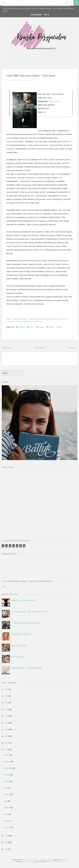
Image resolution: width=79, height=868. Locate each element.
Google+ (40, 327)
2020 (6, 703)
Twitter (30, 327)
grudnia (6, 755)
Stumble (50, 327)
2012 (6, 836)
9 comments (30, 80)
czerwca (7, 794)
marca (6, 814)
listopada (7, 762)
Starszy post (72, 348)
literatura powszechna (39, 319)
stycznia (7, 827)
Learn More (36, 15)
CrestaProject (28, 862)
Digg (60, 327)
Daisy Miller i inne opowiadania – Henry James (31, 75)
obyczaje (56, 319)
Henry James (12, 319)
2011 (6, 842)
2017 (6, 723)
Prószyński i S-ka (54, 101)
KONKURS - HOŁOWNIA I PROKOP (23, 600)
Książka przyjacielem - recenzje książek (38, 860)
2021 (6, 696)
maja (6, 801)
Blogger (65, 860)
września (7, 775)
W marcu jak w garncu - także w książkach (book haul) (29, 612)
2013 (6, 749)
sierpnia (7, 781)
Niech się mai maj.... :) (19, 657)
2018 (6, 716)
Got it (47, 15)
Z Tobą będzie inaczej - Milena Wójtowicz (26, 623)
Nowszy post (7, 348)
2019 (6, 709)
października (8, 768)
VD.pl (4, 587)
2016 (6, 729)
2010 (6, 849)
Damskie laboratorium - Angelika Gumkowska (27, 668)
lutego (6, 821)
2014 (6, 743)
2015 (6, 736)
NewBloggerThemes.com (55, 862)
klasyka (23, 319)
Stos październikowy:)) (19, 645)
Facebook (20, 327)
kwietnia (7, 808)
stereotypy (38, 322)
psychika (27, 322)
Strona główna (40, 348)
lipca (6, 788)
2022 (6, 689)
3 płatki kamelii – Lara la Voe (21, 634)
